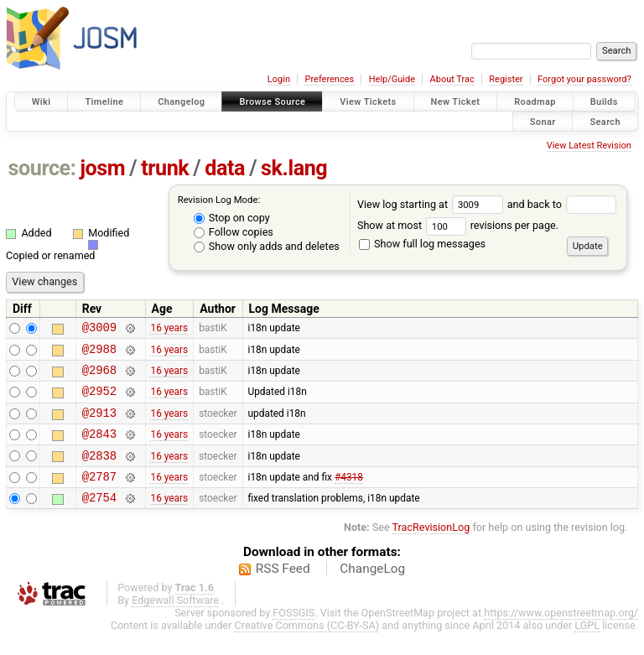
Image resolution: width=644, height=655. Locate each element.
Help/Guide (392, 79)
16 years (169, 330)
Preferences (329, 79)
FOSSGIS (293, 635)
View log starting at (432, 204)
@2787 (99, 496)
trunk (165, 168)
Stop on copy (232, 218)
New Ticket (456, 102)
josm (102, 168)
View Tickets (368, 102)
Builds (604, 102)
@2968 (99, 377)
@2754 (99, 520)
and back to (562, 204)
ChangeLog (372, 591)
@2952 (99, 400)
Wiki (42, 102)
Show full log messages (422, 244)
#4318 (349, 496)
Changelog (181, 102)
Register (506, 79)
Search (605, 121)
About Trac (452, 79)
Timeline (104, 102)
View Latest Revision (589, 146)
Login (279, 79)
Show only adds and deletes (267, 246)
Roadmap (535, 102)
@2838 (99, 473)
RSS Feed (283, 591)
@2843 (99, 448)
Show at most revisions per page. (458, 225)
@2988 (99, 353)
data (225, 168)
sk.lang (294, 168)
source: (42, 168)
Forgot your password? (584, 79)
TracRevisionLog (431, 550)
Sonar (543, 121)
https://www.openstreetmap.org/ (561, 635)
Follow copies (234, 232)
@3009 (99, 329)
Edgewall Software (175, 623)
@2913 (99, 425)
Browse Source (272, 102)
